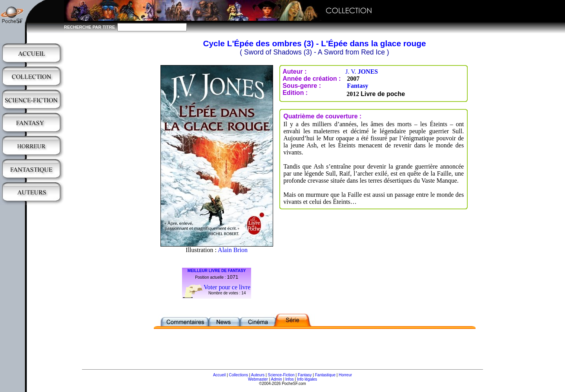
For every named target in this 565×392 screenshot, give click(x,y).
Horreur (345, 375)
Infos (290, 379)
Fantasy (357, 86)
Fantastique (325, 375)
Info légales (307, 379)
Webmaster (258, 379)
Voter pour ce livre (227, 287)
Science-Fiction (281, 375)
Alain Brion (233, 250)
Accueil (219, 375)
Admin (277, 379)
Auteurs (258, 375)
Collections (238, 375)
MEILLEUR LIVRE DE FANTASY (217, 271)
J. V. (362, 72)
